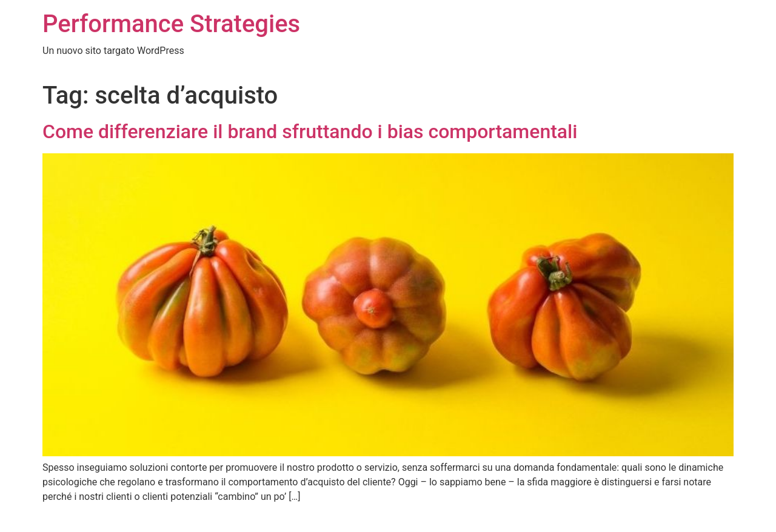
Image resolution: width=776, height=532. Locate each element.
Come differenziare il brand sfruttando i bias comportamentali (310, 131)
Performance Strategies (171, 24)
